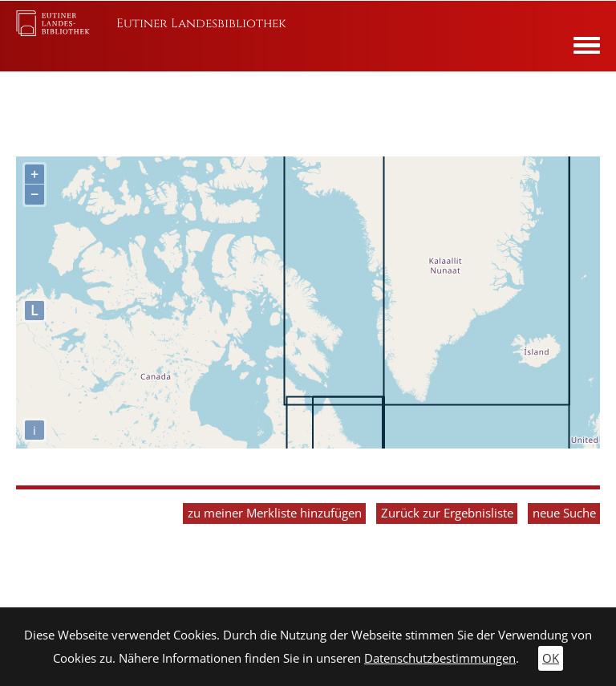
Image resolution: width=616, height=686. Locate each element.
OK (551, 658)
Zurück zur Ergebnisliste (447, 513)
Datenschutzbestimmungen (440, 658)
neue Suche (564, 513)
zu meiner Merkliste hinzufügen (275, 513)
